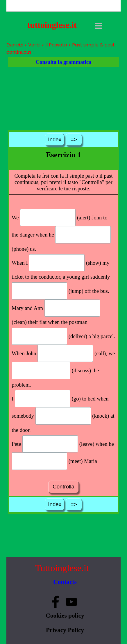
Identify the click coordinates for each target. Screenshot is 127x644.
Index (55, 139)
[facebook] (56, 602)
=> (74, 139)
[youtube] (71, 602)
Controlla (63, 487)
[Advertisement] (63, 99)
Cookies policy (65, 616)
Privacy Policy (65, 630)
